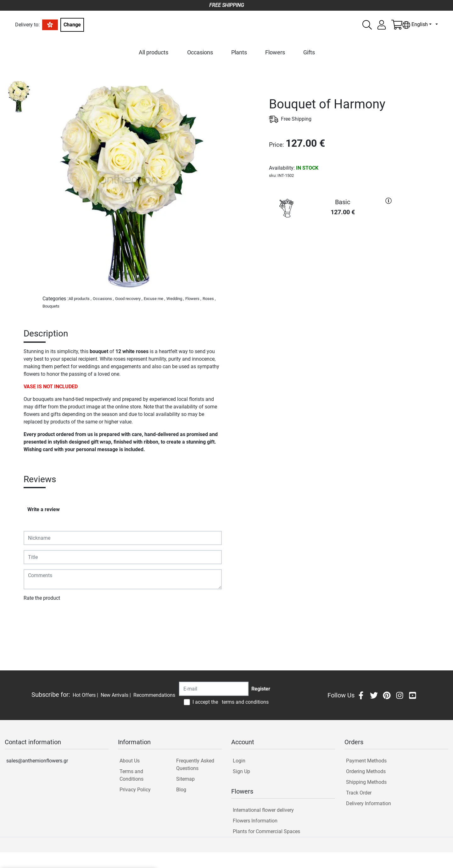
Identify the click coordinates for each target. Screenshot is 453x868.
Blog (181, 790)
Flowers (275, 52)
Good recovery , (129, 299)
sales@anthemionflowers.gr (37, 761)
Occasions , (103, 299)
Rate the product (42, 598)
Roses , (209, 299)
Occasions (200, 52)
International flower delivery (263, 810)
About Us (130, 761)
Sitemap (185, 779)
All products (154, 52)
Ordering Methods (366, 771)
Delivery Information (369, 803)
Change (72, 25)
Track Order (359, 793)
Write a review (44, 509)
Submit (35, 616)
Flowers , (193, 299)
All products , (80, 299)
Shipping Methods (366, 782)
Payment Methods (366, 761)
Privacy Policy (135, 790)
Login (239, 761)
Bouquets (51, 306)
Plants (239, 52)
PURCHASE (332, 244)
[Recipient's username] (214, 689)
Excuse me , (154, 299)
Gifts (309, 52)
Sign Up (241, 771)
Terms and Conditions (131, 775)
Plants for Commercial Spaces (266, 831)
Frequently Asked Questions (195, 764)
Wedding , (175, 299)
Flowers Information (255, 821)
